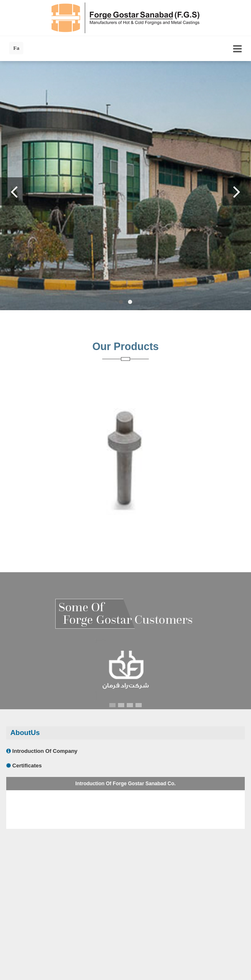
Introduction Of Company (42, 751)
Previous (14, 191)
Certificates (24, 766)
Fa (16, 48)
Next (237, 191)
